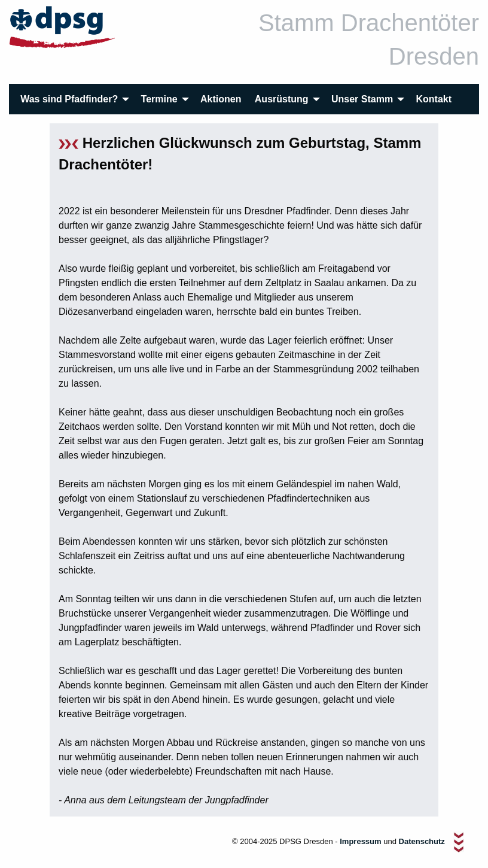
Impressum (360, 842)
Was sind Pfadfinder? (69, 99)
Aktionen (221, 99)
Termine (159, 99)
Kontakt (434, 99)
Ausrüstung (282, 99)
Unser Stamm (362, 99)
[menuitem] (74, 99)
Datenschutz (423, 842)
